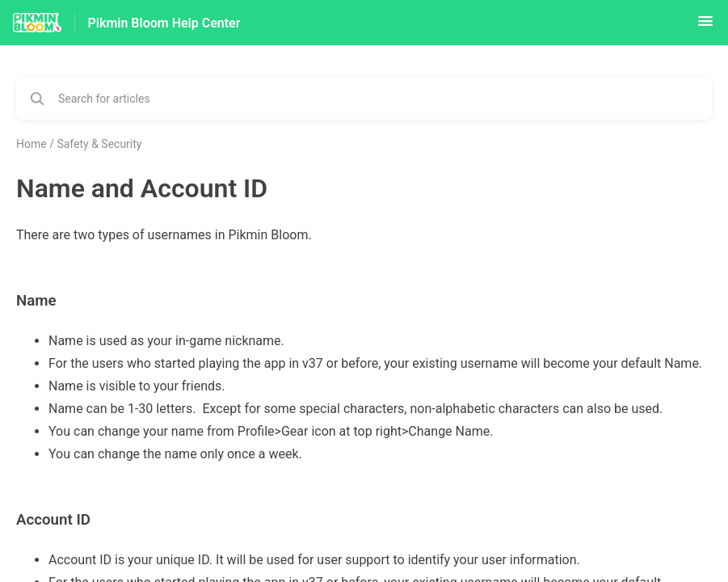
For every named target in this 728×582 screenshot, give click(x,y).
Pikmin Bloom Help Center (164, 23)
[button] (705, 26)
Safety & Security (99, 144)
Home (32, 144)
